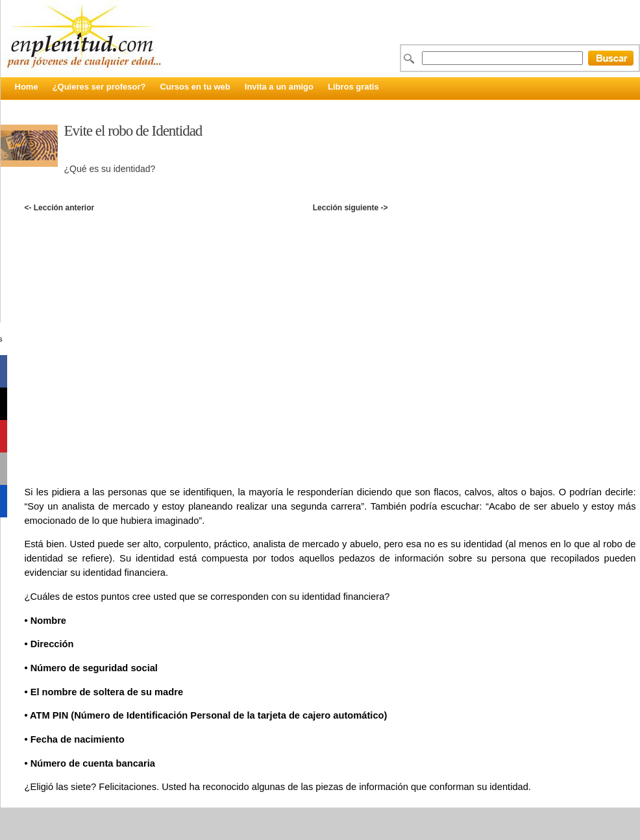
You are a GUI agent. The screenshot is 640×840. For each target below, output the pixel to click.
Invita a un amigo (279, 87)
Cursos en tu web (195, 87)
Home (27, 87)
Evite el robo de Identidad (133, 131)
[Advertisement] (133, 332)
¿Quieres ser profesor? (99, 87)
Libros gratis (353, 87)
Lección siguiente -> (351, 208)
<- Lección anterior (59, 208)
